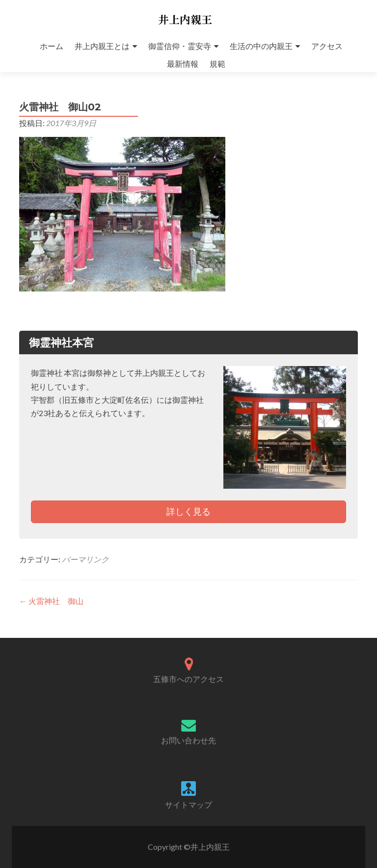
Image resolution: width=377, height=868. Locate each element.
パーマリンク (85, 559)
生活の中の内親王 (261, 46)
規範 (217, 64)
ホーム (52, 46)
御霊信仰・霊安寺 (180, 46)
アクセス (327, 46)
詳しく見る (188, 511)
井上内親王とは (102, 46)
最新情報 (183, 64)
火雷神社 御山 (51, 601)
